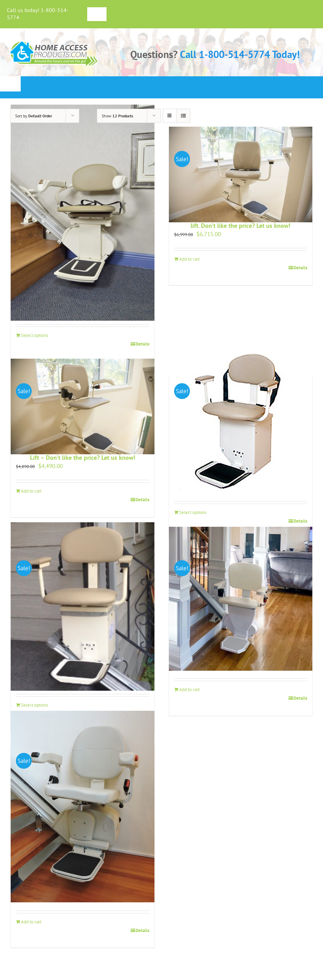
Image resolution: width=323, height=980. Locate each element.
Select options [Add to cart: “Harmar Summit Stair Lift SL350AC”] (193, 512)
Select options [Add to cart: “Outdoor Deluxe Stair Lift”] (34, 705)
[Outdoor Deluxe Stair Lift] (83, 607)
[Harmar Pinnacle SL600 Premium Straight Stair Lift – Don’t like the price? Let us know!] (83, 407)
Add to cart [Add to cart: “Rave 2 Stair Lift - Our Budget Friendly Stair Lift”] (189, 690)
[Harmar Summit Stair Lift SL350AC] (241, 422)
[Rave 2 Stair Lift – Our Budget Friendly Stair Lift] (241, 599)
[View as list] (183, 116)
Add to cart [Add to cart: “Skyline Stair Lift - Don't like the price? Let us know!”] (31, 922)
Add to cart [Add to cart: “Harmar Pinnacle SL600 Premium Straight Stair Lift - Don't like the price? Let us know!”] (31, 491)
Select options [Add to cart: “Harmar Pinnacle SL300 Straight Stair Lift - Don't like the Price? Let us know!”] (34, 335)
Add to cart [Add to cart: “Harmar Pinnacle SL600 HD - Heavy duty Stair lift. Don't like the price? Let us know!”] (189, 259)
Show (117, 116)
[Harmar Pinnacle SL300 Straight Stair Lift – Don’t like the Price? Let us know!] (83, 212)
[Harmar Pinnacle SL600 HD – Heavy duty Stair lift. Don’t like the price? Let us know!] (241, 174)
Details (143, 344)
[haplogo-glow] (54, 41)
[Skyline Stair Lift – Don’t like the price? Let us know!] (83, 807)
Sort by (34, 116)
